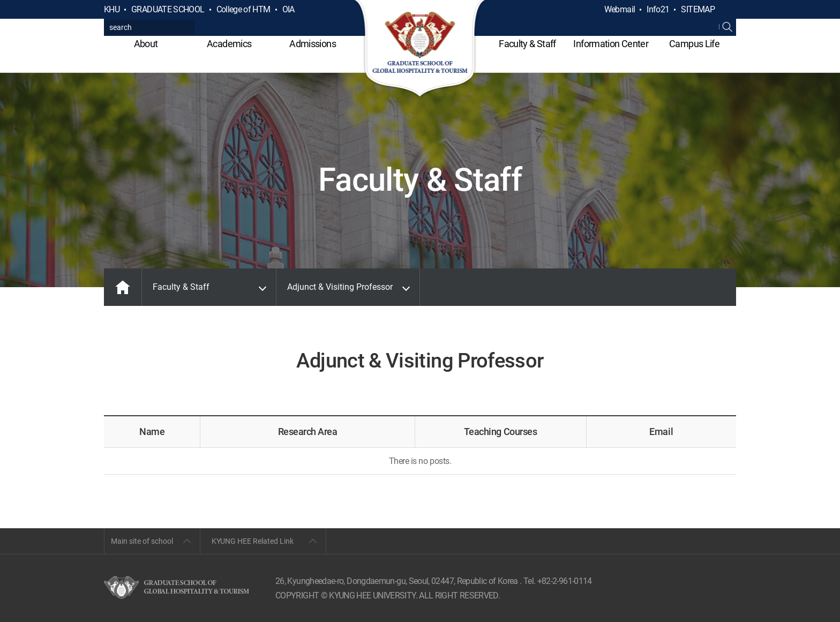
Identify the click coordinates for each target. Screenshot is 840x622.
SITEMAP (698, 9)
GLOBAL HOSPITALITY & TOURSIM (420, 49)
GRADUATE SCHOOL (168, 9)
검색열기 (727, 10)
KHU (112, 9)
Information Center (610, 44)
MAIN (123, 287)
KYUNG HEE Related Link (253, 541)
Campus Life (694, 44)
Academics (229, 44)
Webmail (620, 9)
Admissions (313, 44)
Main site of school (142, 541)
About (146, 44)
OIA (288, 9)
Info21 (658, 9)
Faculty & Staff (527, 44)
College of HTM (243, 9)
